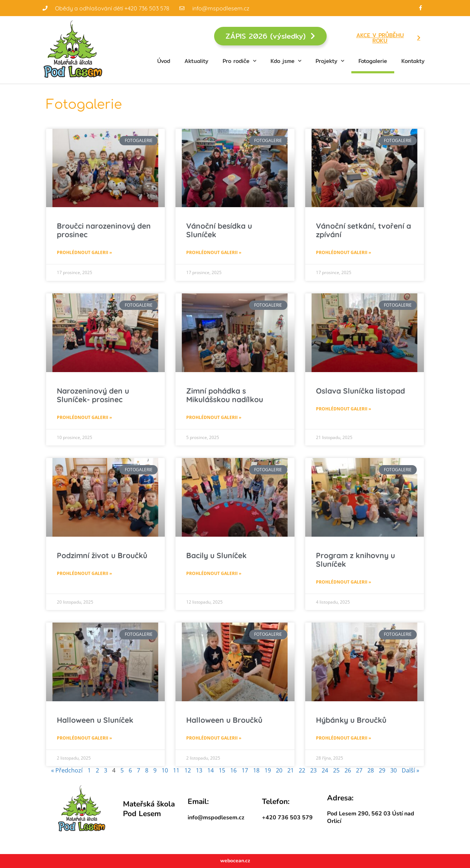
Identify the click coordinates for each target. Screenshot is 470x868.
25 (336, 770)
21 (291, 770)
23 (313, 770)
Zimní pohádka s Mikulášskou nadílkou (225, 395)
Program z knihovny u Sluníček (355, 560)
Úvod (164, 61)
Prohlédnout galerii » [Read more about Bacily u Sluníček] (214, 573)
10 (165, 770)
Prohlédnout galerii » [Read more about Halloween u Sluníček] (84, 738)
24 (325, 770)
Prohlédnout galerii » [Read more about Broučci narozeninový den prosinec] (84, 252)
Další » (410, 770)
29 (382, 770)
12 (188, 770)
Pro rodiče (239, 61)
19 (268, 770)
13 (199, 770)
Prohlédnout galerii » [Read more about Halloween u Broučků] (214, 738)
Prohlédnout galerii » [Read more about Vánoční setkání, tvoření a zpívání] (343, 252)
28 (371, 770)
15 (222, 770)
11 (176, 770)
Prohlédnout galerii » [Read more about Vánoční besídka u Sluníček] (214, 252)
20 (279, 770)
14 (211, 770)
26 (348, 770)
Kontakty (413, 61)
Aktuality (196, 61)
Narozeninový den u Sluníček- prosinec (93, 395)
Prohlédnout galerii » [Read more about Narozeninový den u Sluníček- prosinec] (84, 417)
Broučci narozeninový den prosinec (104, 230)
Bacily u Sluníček (216, 555)
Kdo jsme (286, 61)
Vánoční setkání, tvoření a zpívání (363, 230)
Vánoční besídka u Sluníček (219, 230)
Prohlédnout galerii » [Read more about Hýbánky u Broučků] (343, 738)
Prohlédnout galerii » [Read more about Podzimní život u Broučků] (84, 573)
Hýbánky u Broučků (351, 720)
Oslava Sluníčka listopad (360, 391)
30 (394, 770)
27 (359, 770)
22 (302, 770)
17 (245, 770)
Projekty (330, 61)
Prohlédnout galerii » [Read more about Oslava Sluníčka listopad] (343, 409)
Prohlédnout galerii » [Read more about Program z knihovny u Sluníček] (343, 582)
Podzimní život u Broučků (102, 555)
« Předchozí (67, 770)
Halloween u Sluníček (95, 720)
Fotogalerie (373, 61)
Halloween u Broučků (224, 720)
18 (256, 770)
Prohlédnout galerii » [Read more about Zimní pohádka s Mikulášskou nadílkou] (214, 417)
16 (233, 770)
